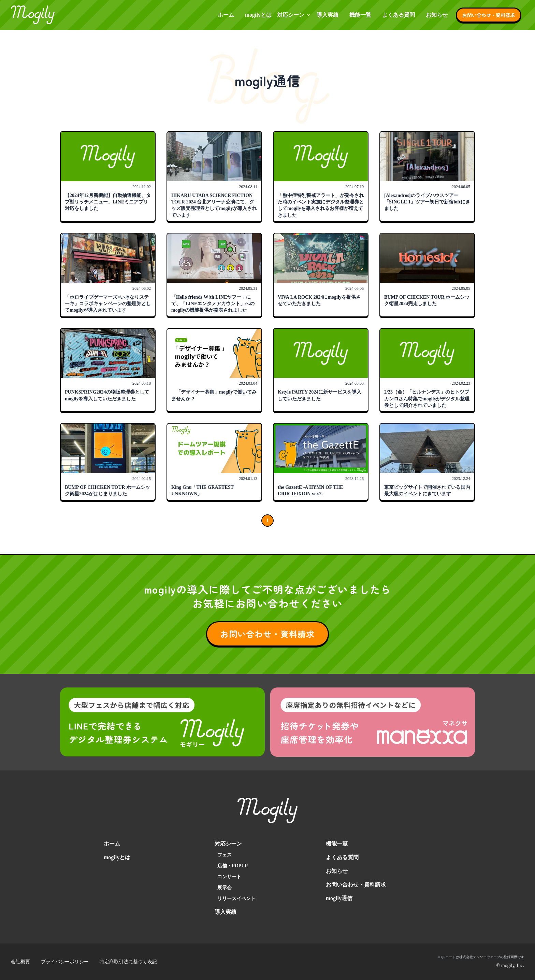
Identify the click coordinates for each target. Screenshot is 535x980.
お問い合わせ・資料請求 (489, 15)
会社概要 (20, 962)
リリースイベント (236, 899)
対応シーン (294, 15)
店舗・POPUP (233, 866)
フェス (225, 855)
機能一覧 (360, 15)
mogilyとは (258, 15)
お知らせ (437, 15)
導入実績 (328, 15)
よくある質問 (399, 15)
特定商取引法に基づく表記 (128, 962)
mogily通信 (339, 898)
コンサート (229, 877)
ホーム (226, 15)
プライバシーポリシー (65, 962)
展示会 (225, 888)
